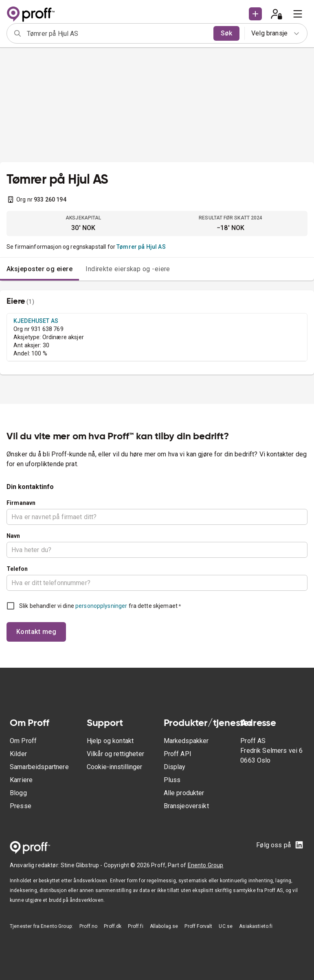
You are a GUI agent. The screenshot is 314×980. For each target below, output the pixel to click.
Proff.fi (135, 926)
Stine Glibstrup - (82, 865)
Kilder (18, 754)
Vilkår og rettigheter (115, 754)
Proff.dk (113, 926)
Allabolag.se (164, 926)
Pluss (172, 780)
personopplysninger (101, 606)
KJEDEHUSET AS (36, 321)
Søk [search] (226, 33)
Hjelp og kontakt (110, 741)
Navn (13, 536)
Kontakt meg (36, 632)
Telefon (17, 569)
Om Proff (23, 741)
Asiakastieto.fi (256, 926)
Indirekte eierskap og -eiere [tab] (128, 269)
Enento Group (206, 865)
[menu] (298, 14)
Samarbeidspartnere (39, 767)
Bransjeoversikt (186, 806)
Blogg (18, 793)
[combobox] (117, 33)
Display (175, 767)
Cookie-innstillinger (114, 767)
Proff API (178, 754)
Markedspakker (186, 741)
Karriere (21, 780)
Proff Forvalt (198, 926)
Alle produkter (184, 793)
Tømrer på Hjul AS (141, 247)
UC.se (226, 926)
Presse (21, 806)
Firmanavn (21, 503)
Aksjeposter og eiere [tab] (40, 269)
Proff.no (88, 926)
